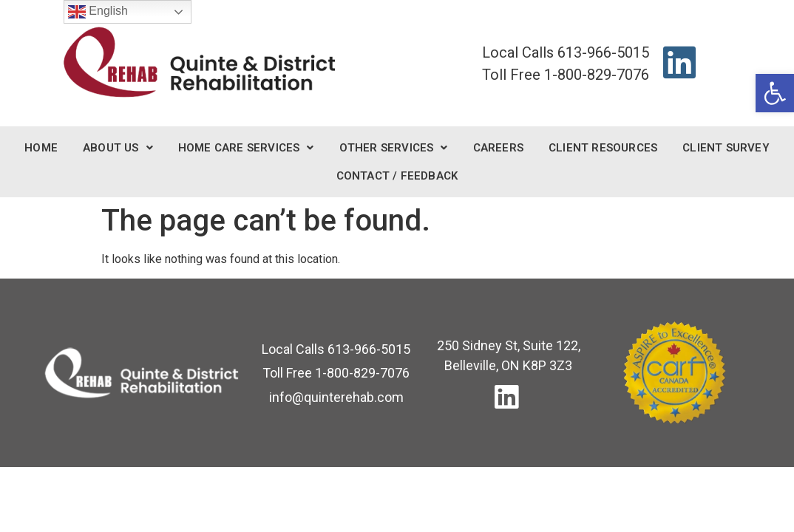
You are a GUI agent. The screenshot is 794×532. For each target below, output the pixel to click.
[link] (775, 93)
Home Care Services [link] (246, 148)
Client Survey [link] (726, 148)
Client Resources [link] (603, 148)
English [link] (98, 12)
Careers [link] (498, 148)
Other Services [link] (394, 148)
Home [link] (41, 148)
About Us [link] (118, 148)
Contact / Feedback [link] (397, 176)
